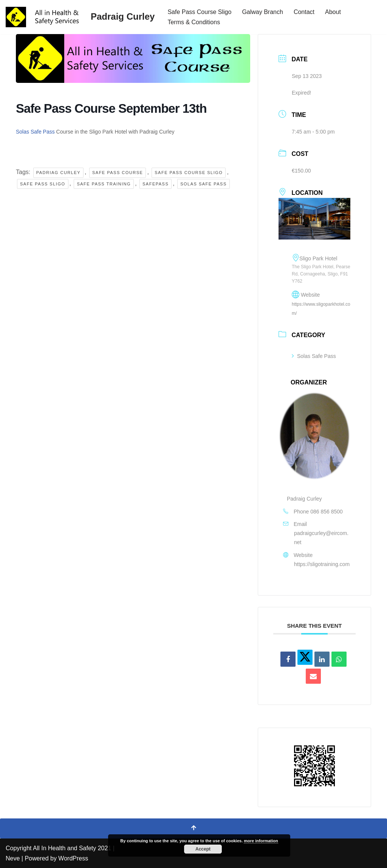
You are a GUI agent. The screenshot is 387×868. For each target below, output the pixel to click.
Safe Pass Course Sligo (199, 12)
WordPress (73, 858)
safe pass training (104, 184)
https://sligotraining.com (322, 564)
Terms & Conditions (194, 22)
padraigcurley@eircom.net (321, 538)
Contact (304, 12)
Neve (13, 858)
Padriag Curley (58, 173)
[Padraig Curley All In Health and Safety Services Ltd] (80, 17)
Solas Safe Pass (35, 132)
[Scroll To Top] (193, 828)
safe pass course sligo (189, 173)
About (333, 12)
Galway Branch (262, 12)
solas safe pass (204, 184)
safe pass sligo (43, 184)
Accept (203, 849)
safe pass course (118, 173)
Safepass (156, 184)
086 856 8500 (327, 512)
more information (261, 841)
